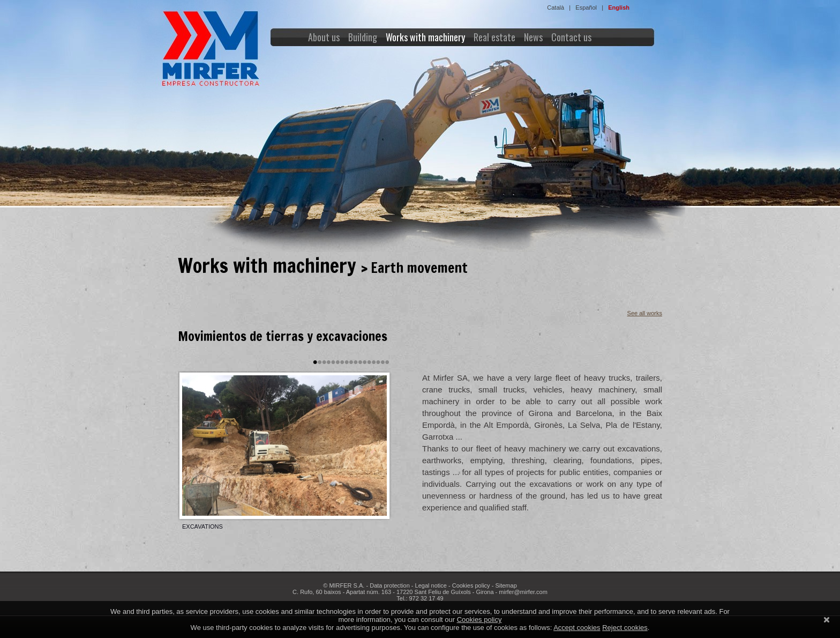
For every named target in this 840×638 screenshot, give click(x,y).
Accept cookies (577, 628)
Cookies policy (471, 585)
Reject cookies (625, 628)
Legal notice (431, 585)
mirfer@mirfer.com (523, 592)
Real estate (494, 37)
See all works (645, 313)
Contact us (571, 37)
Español (586, 8)
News (533, 37)
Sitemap (506, 585)
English (619, 8)
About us (324, 37)
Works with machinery (425, 37)
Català (556, 8)
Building (363, 37)
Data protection (390, 585)
